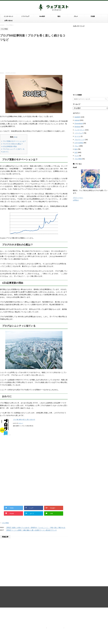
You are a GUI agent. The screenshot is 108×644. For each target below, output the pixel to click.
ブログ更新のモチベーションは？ (14, 141)
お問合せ (76, 200)
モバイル (77, 136)
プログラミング (80, 140)
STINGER (76, 604)
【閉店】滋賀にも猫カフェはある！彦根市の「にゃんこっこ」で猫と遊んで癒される (36, 528)
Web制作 (42, 16)
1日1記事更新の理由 (9, 146)
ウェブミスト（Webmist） (54, 597)
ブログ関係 (5, 523)
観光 (59, 16)
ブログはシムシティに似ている (13, 149)
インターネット (9, 16)
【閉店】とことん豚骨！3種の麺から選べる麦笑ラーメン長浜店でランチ (31, 530)
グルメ (76, 16)
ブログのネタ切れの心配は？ (12, 144)
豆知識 (93, 16)
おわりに (5, 152)
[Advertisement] (34, 57)
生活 (76, 152)
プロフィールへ (78, 198)
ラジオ (77, 156)
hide (15, 137)
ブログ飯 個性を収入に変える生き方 (24, 420)
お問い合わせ (8, 21)
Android (77, 120)
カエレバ (21, 423)
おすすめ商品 (79, 143)
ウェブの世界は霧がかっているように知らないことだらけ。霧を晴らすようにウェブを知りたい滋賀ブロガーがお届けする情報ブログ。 (54, 600)
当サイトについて (40, 592)
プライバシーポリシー (56, 592)
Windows (77, 127)
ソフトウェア (25, 16)
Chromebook (79, 123)
